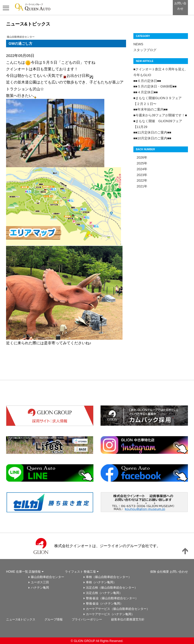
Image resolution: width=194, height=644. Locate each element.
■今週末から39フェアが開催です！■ (160, 115)
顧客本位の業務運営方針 (128, 619)
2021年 (140, 186)
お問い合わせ (179, 572)
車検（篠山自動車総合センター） (109, 577)
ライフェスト (74, 572)
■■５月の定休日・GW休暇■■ (155, 86)
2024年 (140, 169)
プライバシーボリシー (87, 619)
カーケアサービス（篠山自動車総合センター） (118, 609)
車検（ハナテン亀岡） (101, 582)
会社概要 (163, 572)
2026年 (140, 157)
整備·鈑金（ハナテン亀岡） (104, 604)
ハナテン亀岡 (40, 588)
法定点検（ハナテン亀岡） (104, 593)
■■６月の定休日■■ (147, 81)
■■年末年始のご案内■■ (150, 109)
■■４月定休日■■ (145, 92)
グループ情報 (54, 619)
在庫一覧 (22, 572)
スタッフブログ (145, 50)
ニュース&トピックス (21, 619)
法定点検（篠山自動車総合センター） (112, 588)
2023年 (140, 175)
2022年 (140, 180)
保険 (153, 572)
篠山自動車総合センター (47, 577)
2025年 (140, 163)
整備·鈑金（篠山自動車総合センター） (112, 598)
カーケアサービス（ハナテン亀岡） (110, 614)
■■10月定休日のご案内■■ (152, 138)
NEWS (138, 44)
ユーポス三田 (40, 582)
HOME (11, 572)
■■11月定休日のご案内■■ (152, 132)
